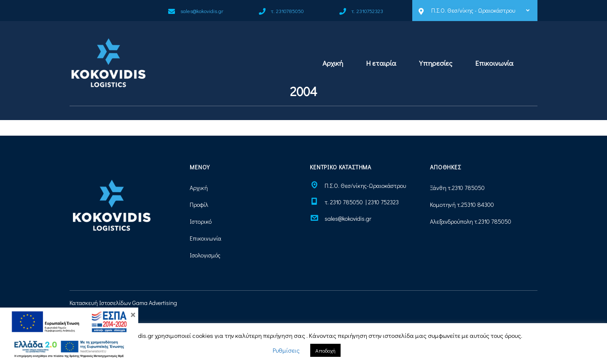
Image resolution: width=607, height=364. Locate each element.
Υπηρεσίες (436, 63)
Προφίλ (199, 205)
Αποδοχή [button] (325, 350)
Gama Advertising (155, 303)
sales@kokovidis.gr (348, 218)
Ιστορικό (201, 221)
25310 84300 (478, 205)
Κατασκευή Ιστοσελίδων (100, 303)
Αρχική (333, 63)
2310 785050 (468, 188)
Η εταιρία (381, 63)
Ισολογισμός (205, 255)
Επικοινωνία (494, 63)
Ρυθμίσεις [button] (286, 350)
